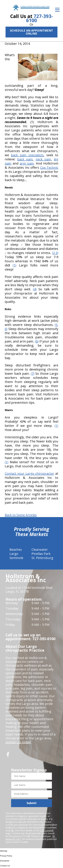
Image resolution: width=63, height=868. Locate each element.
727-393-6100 (39, 18)
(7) (33, 373)
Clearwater (40, 550)
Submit (32, 803)
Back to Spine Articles (21, 515)
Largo (14, 554)
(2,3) (55, 253)
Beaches (16, 550)
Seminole (16, 558)
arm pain (27, 163)
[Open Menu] (57, 10)
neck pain (43, 159)
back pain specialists (27, 155)
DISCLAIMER (47, 830)
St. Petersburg (42, 558)
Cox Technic (49, 167)
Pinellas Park (41, 554)
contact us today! (18, 742)
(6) (37, 341)
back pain (25, 159)
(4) (35, 289)
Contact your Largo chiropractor (29, 473)
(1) (14, 265)
